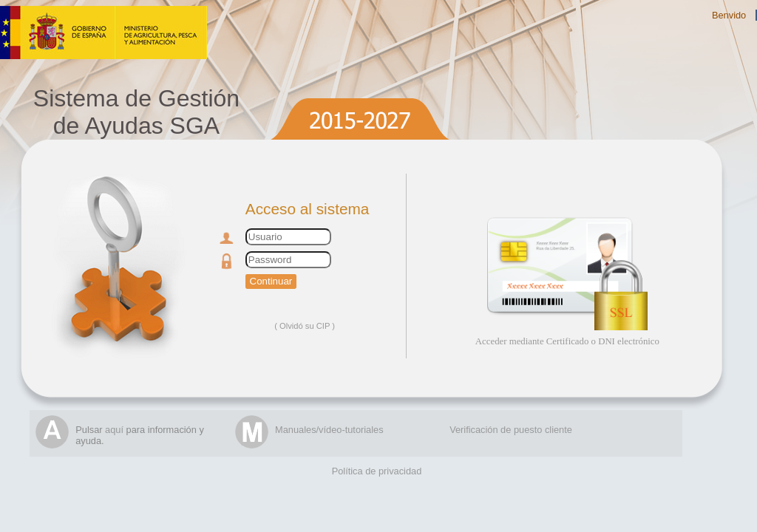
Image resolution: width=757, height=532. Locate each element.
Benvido (729, 15)
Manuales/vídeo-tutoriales (329, 430)
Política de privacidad (377, 471)
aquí (114, 430)
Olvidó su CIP (305, 326)
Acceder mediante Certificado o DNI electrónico (567, 341)
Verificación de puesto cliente (511, 430)
